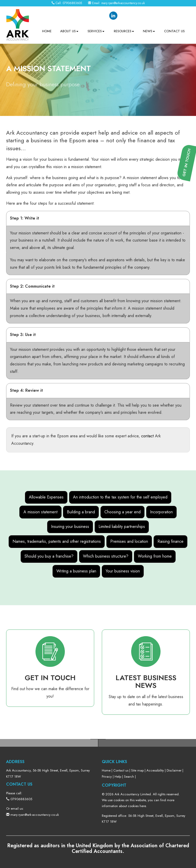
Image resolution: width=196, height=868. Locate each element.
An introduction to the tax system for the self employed (120, 497)
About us (69, 31)
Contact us (174, 31)
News (149, 31)
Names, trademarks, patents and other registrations (57, 541)
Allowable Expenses (46, 497)
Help (118, 777)
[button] (189, 207)
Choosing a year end (122, 512)
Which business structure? (106, 556)
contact (147, 436)
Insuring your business (70, 527)
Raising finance (170, 541)
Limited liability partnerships (122, 527)
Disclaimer (174, 770)
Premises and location (129, 541)
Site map (137, 770)
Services (96, 31)
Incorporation (161, 512)
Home (47, 31)
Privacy (107, 777)
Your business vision (123, 571)
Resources (124, 31)
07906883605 (72, 3)
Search (129, 777)
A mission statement (40, 512)
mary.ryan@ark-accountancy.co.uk (123, 3)
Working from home (155, 556)
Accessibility (155, 770)
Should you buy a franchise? (49, 556)
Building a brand (81, 512)
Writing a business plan (76, 571)
